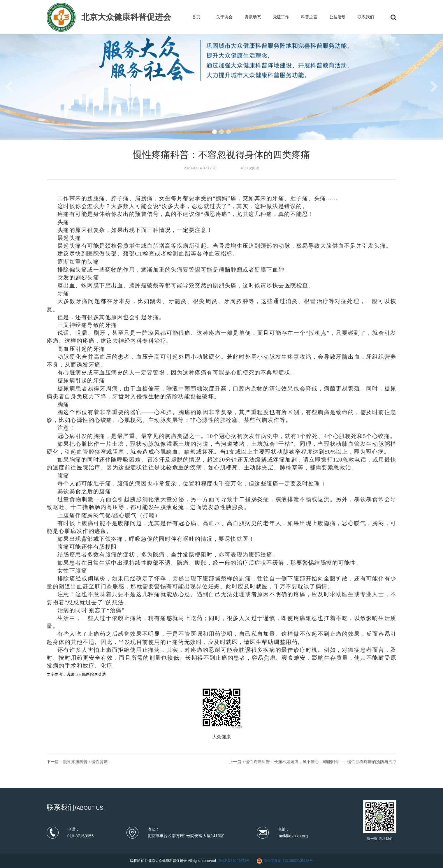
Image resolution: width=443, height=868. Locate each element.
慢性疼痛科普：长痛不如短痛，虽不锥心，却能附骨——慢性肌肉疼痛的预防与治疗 (321, 762)
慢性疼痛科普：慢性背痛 (85, 762)
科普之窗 (309, 17)
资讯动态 (253, 17)
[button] (215, 132)
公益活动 (337, 17)
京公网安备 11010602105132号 (288, 861)
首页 (196, 17)
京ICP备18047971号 (234, 861)
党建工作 (281, 17)
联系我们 (366, 17)
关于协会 (224, 17)
